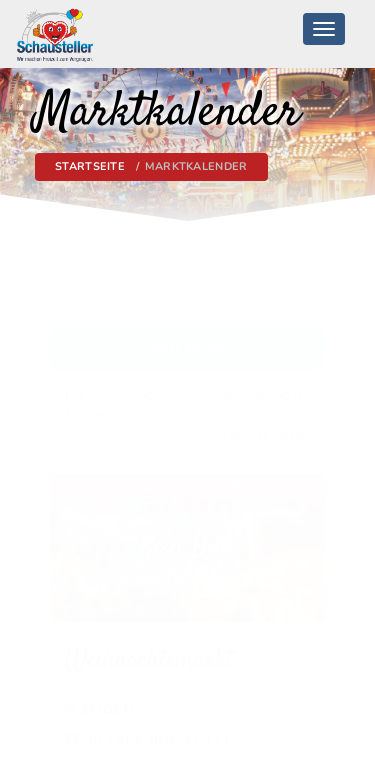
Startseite (90, 166)
